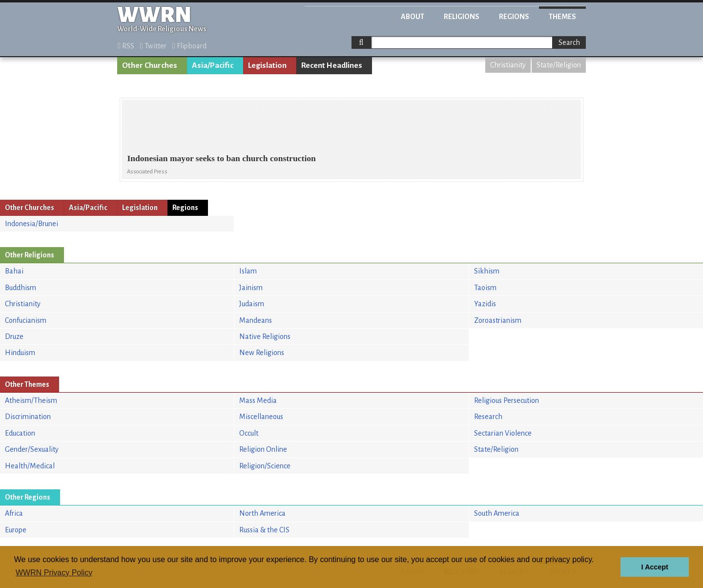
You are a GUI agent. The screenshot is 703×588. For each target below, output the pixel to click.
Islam (248, 271)
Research (488, 417)
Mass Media (258, 400)
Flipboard (189, 46)
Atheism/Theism (31, 400)
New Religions (262, 353)
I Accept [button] (654, 567)
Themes (562, 17)
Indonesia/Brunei (31, 224)
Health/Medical (30, 466)
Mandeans (256, 320)
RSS (126, 46)
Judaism (252, 304)
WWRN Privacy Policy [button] (54, 573)
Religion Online (263, 449)
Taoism (485, 288)
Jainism (251, 288)
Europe (16, 530)
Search (569, 42)
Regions (514, 17)
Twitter (153, 46)
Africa (14, 513)
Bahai (14, 271)
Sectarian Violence (503, 433)
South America (497, 513)
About (413, 17)
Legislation (267, 65)
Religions (462, 17)
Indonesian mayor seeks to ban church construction (221, 158)
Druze (14, 336)
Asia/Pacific (213, 65)
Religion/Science (265, 466)
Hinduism (20, 353)
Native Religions (265, 336)
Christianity (508, 65)
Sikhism (487, 271)
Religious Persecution (507, 400)
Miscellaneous (261, 417)
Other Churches (150, 65)
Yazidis (485, 304)
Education (20, 433)
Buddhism (21, 288)
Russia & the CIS (264, 530)
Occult (249, 433)
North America (262, 513)
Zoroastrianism (498, 320)
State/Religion (559, 65)
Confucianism (26, 320)
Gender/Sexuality (32, 449)
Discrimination (28, 417)
